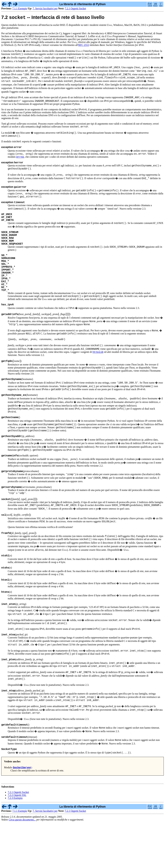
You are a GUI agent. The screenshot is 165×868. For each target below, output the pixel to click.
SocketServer (22, 813)
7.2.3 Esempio (15, 844)
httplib (98, 378)
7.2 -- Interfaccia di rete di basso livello (53, 18)
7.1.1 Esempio (20, 8)
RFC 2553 (84, 46)
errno (20, 162)
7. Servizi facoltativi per (45, 8)
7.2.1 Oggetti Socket (75, 8)
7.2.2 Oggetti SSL (17, 841)
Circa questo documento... (22, 865)
